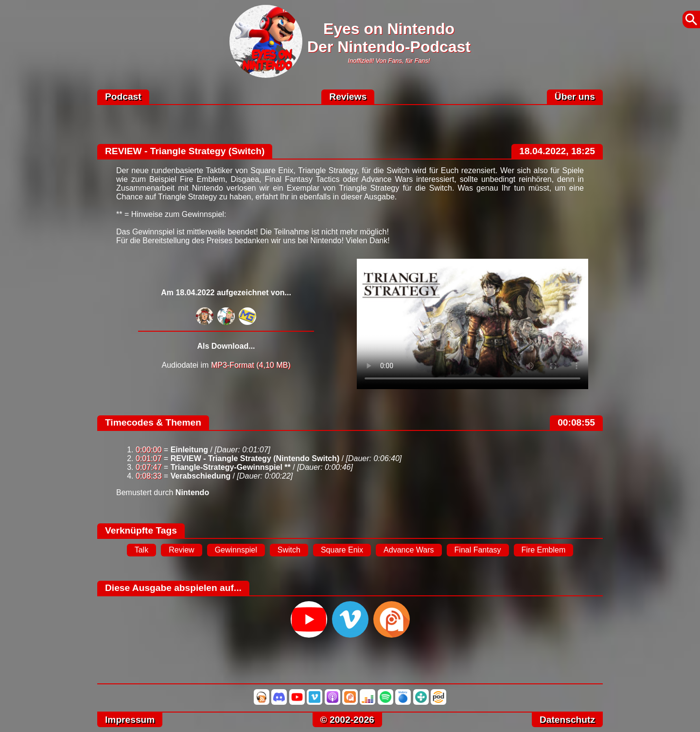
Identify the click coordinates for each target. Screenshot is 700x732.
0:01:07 (149, 458)
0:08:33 (149, 476)
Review (181, 550)
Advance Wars (409, 550)
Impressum (130, 720)
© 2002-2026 (347, 720)
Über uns (575, 97)
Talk (141, 550)
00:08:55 (576, 422)
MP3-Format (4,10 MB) (251, 365)
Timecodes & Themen (153, 422)
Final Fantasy (478, 550)
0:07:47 (149, 467)
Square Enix (342, 550)
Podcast (123, 97)
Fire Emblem (544, 550)
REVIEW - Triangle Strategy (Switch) (185, 151)
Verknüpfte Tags (141, 530)
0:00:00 (149, 450)
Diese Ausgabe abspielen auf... (173, 588)
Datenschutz (567, 720)
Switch (289, 550)
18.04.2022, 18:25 (557, 151)
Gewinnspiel (236, 550)
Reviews (348, 97)
